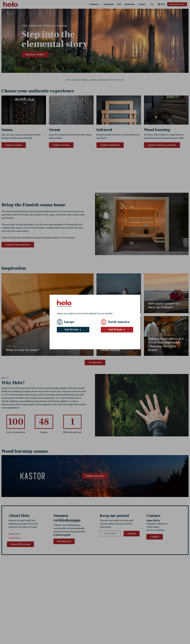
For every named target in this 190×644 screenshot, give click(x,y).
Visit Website (73, 330)
